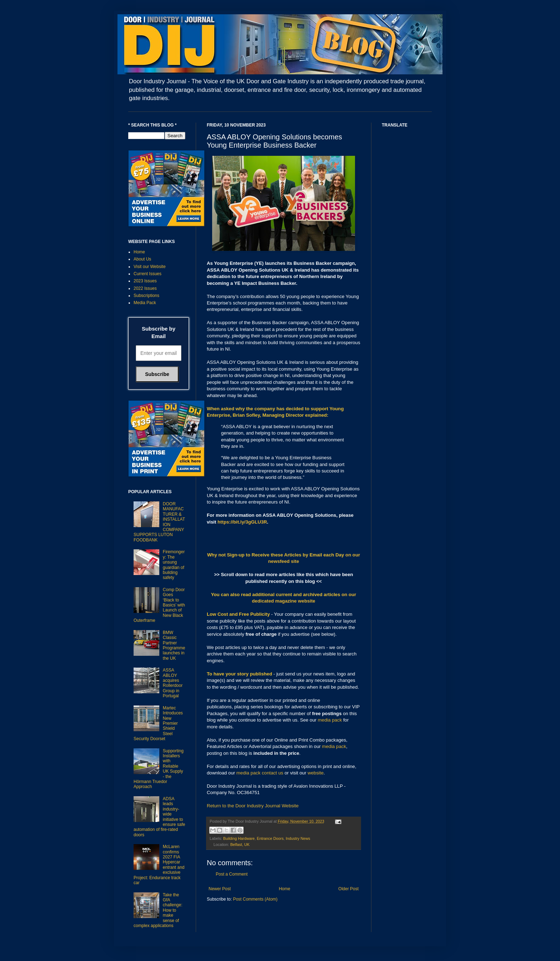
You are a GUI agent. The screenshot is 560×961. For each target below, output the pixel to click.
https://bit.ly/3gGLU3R (242, 522)
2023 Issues (145, 281)
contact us (272, 773)
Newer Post (220, 889)
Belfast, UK (240, 844)
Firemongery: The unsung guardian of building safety (174, 565)
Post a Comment (232, 874)
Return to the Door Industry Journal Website (253, 806)
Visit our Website (150, 267)
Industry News (298, 838)
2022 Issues (145, 288)
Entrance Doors (270, 838)
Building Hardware (239, 838)
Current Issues (147, 274)
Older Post (348, 889)
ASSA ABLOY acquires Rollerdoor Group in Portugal (173, 683)
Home (285, 889)
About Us (142, 259)
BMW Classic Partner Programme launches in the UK (174, 645)
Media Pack (145, 303)
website (316, 773)
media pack (330, 720)
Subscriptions (146, 296)
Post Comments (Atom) (255, 899)
